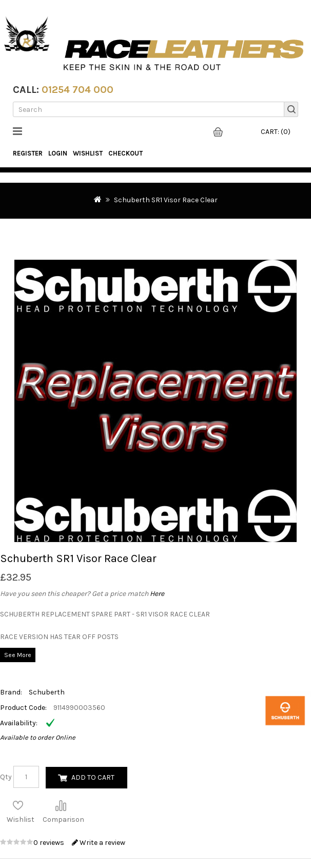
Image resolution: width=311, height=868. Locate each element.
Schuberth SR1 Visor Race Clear (166, 200)
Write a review (99, 843)
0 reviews (50, 843)
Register (28, 153)
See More (18, 655)
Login (58, 153)
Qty (6, 777)
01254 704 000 (77, 90)
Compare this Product (61, 805)
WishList (88, 153)
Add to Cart (93, 777)
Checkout (125, 153)
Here (157, 594)
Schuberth (47, 692)
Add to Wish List (18, 805)
